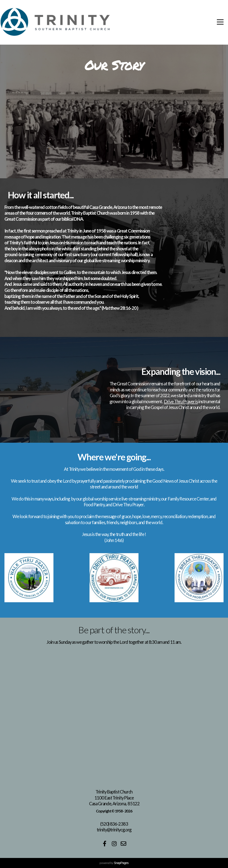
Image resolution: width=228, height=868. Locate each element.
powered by (114, 863)
